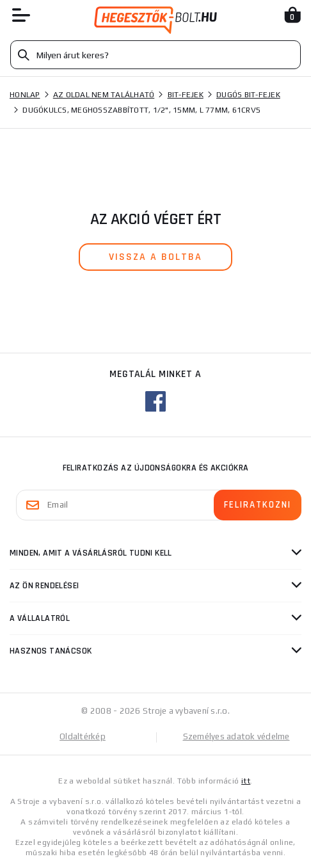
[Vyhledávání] (155, 55)
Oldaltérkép (83, 736)
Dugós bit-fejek (248, 95)
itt (246, 781)
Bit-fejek (186, 95)
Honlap (25, 95)
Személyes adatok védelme (236, 736)
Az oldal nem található (104, 95)
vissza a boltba (155, 257)
